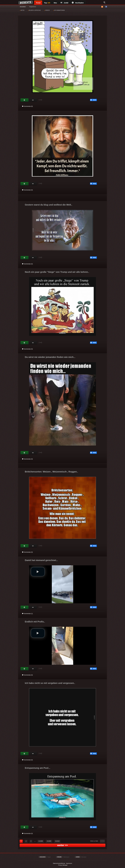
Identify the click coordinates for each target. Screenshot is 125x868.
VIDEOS (47, 10)
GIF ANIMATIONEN (59, 10)
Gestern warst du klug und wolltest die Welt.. (49, 205)
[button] (38, 572)
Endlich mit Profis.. (35, 622)
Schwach (33, 100)
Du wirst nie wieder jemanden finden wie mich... (50, 357)
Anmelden (23, 7)
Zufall (64, 3)
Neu (55, 3)
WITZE (22, 10)
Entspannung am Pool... (38, 768)
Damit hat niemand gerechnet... (41, 560)
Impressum (69, 863)
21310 (57, 841)
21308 (41, 841)
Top (47, 3)
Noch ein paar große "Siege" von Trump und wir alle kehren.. (57, 272)
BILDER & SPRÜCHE (34, 10)
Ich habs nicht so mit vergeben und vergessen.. (50, 683)
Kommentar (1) (27, 614)
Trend (38, 3)
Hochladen (78, 3)
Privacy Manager (63, 865)
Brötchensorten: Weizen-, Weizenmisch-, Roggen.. (51, 472)
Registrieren (33, 7)
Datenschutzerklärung (59, 863)
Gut (25, 100)
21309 (49, 841)
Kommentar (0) (27, 106)
